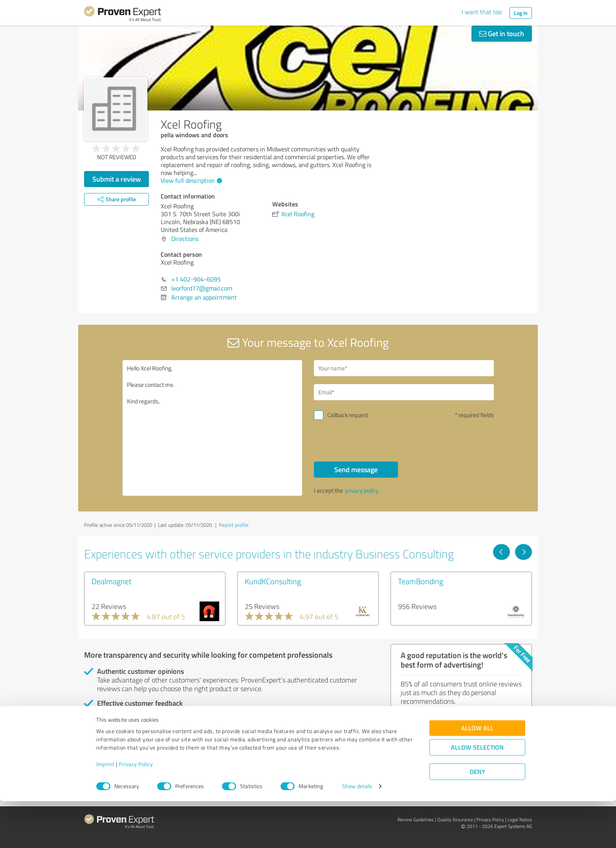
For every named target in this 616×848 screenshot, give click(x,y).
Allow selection (477, 794)
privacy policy (361, 490)
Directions (185, 239)
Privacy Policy (136, 811)
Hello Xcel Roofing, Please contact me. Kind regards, (213, 428)
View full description (190, 180)
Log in (521, 13)
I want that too (482, 12)
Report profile (234, 525)
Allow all (477, 775)
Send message (356, 469)
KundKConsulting (273, 581)
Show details (357, 833)
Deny (478, 819)
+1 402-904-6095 (196, 279)
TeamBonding (421, 581)
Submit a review (117, 179)
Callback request (348, 415)
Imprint (105, 811)
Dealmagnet (112, 581)
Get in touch (502, 33)
